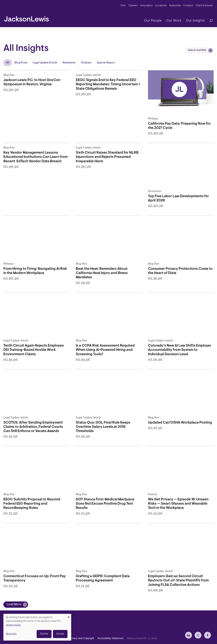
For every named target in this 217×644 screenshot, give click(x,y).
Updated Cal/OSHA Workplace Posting (180, 423)
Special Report (106, 63)
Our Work (174, 21)
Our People (153, 21)
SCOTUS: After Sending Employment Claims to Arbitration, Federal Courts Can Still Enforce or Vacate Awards (33, 427)
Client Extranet (204, 6)
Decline (44, 634)
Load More (14, 604)
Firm (123, 6)
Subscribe (175, 6)
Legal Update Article (45, 63)
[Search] (209, 21)
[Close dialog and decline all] (69, 616)
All (8, 63)
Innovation (146, 6)
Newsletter (69, 63)
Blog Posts (21, 63)
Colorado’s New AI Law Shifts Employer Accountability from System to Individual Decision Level (180, 350)
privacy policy (13, 625)
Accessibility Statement (110, 638)
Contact (188, 6)
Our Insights (195, 21)
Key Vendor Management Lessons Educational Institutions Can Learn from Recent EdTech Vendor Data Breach (36, 157)
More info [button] (11, 634)
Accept (60, 634)
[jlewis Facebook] (208, 635)
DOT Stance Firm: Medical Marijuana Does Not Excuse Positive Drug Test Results (105, 504)
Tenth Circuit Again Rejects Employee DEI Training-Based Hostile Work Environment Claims (34, 350)
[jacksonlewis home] (27, 18)
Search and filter (197, 50)
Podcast (86, 63)
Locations (161, 6)
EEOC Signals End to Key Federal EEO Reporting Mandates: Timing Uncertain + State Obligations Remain (108, 84)
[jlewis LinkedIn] (189, 635)
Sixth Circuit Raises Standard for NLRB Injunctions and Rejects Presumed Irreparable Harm (107, 157)
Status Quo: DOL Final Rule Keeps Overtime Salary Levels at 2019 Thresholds (103, 427)
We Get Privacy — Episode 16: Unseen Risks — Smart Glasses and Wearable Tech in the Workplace (178, 504)
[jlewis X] (198, 635)
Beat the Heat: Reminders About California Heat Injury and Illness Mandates (102, 273)
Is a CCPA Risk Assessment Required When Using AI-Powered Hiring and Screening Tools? (105, 350)
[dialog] (37, 627)
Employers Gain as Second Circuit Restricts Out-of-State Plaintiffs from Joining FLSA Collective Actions (178, 580)
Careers (133, 6)
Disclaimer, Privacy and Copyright (75, 638)
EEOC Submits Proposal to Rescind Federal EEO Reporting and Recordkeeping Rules (32, 504)
